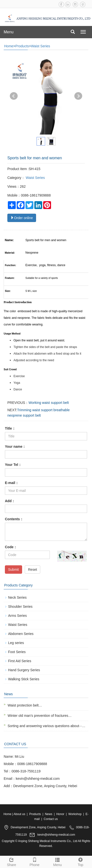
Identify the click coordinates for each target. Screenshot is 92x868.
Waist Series (40, 46)
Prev (14, 96)
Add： (10, 501)
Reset (33, 570)
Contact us (51, 819)
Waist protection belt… (25, 705)
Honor (60, 814)
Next (78, 96)
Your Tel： (13, 465)
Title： (10, 428)
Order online (22, 218)
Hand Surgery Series (24, 670)
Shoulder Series (20, 607)
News (49, 814)
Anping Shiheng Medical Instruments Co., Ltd (48, 841)
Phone (35, 861)
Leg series (16, 643)
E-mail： (12, 483)
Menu (9, 32)
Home (9, 46)
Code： (11, 547)
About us (19, 814)
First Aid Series (20, 661)
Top (80, 861)
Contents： (14, 519)
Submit (13, 570)
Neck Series (17, 597)
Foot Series (17, 652)
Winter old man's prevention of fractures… (40, 716)
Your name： (15, 446)
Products (22, 46)
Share (12, 861)
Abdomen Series (21, 634)
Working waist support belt (49, 403)
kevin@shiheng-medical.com (56, 835)
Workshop (75, 814)
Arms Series (17, 616)
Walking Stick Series (24, 679)
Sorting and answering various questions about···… (46, 726)
